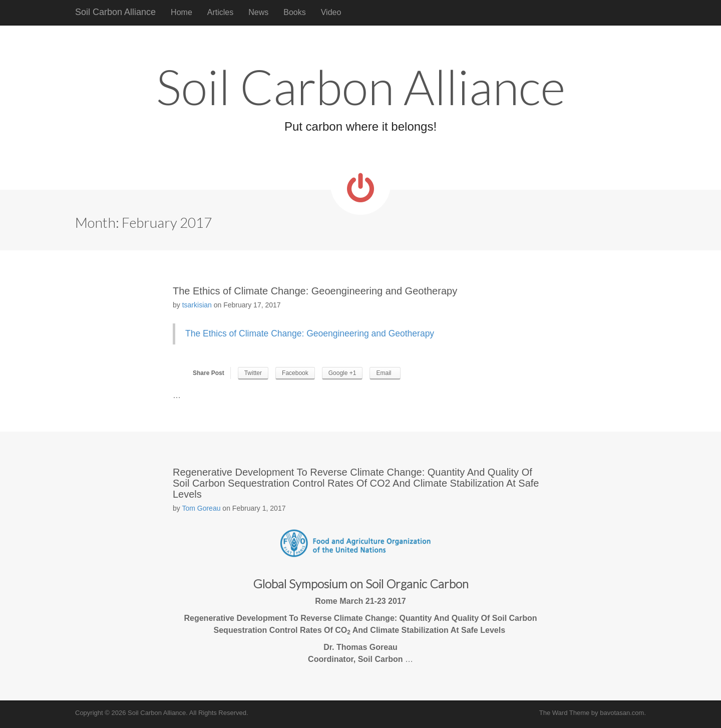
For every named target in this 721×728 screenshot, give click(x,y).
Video (331, 12)
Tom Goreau (201, 508)
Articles (220, 12)
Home (182, 12)
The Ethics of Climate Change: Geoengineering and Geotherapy (315, 291)
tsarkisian (197, 305)
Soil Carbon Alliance (115, 12)
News (258, 12)
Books (294, 12)
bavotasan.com (622, 713)
